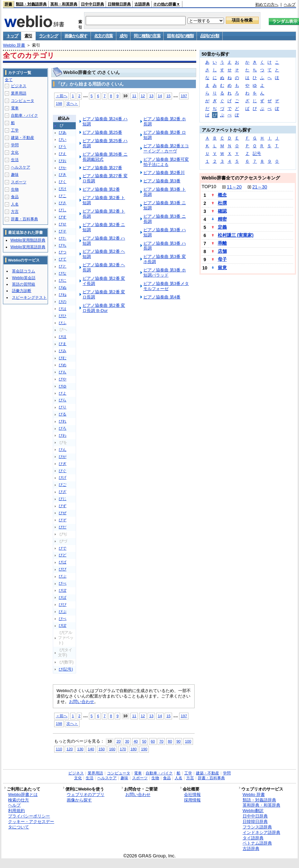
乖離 (222, 243)
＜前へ (62, 96)
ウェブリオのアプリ (86, 795)
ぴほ (63, 337)
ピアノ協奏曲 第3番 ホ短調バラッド (165, 273)
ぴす (63, 217)
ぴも (63, 372)
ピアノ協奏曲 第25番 (102, 132)
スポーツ (19, 182)
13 (151, 96)
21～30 (260, 187)
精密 (222, 219)
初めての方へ (267, 5)
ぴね (63, 295)
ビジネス (19, 86)
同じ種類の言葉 (147, 36)
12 (143, 96)
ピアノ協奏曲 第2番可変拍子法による (166, 162)
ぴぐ (63, 471)
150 (102, 749)
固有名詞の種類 (180, 36)
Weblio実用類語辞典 (28, 240)
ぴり (63, 407)
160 (112, 749)
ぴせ (63, 224)
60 (153, 741)
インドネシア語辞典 (261, 832)
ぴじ (63, 499)
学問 (15, 145)
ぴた (63, 238)
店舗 (222, 251)
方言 (15, 212)
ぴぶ (63, 576)
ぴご (63, 485)
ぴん (63, 450)
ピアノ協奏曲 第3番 (162, 181)
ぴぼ (63, 590)
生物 (15, 189)
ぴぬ (63, 288)
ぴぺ (63, 619)
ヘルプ (290, 5)
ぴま (63, 344)
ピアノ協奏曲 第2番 (101, 189)
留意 (222, 268)
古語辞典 (142, 4)
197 (184, 96)
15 (168, 96)
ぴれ (63, 421)
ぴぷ (63, 612)
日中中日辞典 (92, 4)
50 (144, 741)
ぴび (63, 569)
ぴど (63, 555)
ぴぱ (63, 598)
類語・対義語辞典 (31, 4)
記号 (257, 154)
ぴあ (63, 132)
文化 (15, 152)
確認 (222, 211)
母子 (222, 259)
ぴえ (63, 154)
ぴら (63, 400)
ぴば (63, 562)
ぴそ (63, 231)
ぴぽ (63, 626)
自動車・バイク (24, 115)
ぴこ (63, 196)
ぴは (63, 309)
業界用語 (19, 93)
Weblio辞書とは (23, 795)
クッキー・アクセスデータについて (31, 824)
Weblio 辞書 (14, 45)
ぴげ (63, 478)
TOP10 (209, 187)
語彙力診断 (22, 291)
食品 (15, 197)
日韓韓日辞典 (119, 4)
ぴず (63, 506)
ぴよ (63, 393)
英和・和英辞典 (64, 4)
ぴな (63, 273)
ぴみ (63, 351)
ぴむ (63, 358)
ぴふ (63, 323)
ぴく (63, 182)
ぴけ (63, 189)
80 (170, 741)
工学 (15, 130)
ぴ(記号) (66, 669)
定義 (222, 227)
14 (160, 96)
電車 (15, 108)
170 (123, 749)
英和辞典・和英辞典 (261, 805)
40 (136, 741)
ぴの (63, 302)
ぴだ (63, 527)
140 (91, 749)
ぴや (63, 379)
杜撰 (222, 203)
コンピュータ (23, 101)
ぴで (63, 548)
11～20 (234, 187)
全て (9, 80)
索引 (28, 36)
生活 (15, 160)
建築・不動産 (23, 138)
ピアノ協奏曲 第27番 (102, 168)
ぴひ (63, 316)
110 (59, 749)
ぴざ (63, 492)
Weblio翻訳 (253, 811)
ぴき (63, 175)
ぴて (63, 259)
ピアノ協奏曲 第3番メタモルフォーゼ (166, 286)
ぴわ (63, 435)
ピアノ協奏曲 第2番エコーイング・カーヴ (166, 148)
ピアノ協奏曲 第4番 (162, 297)
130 (80, 749)
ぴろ (63, 428)
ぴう (63, 147)
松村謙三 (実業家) (236, 235)
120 (69, 749)
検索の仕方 (19, 800)
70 (161, 741)
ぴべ (63, 583)
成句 (123, 36)
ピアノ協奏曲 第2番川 (164, 173)
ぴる (63, 414)
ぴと (63, 266)
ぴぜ (63, 513)
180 (134, 749)
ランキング (48, 36)
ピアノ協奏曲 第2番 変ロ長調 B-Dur (104, 308)
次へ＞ (72, 103)
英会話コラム (24, 271)
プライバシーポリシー (29, 816)
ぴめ (63, 365)
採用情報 (192, 800)
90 (179, 741)
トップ (12, 36)
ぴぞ (63, 520)
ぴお (63, 161)
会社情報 (192, 795)
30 (127, 741)
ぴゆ (63, 386)
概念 (222, 195)
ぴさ (63, 203)
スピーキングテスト (29, 297)
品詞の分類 (210, 36)
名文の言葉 (104, 36)
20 (118, 741)
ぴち (63, 245)
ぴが (63, 457)
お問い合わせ (82, 702)
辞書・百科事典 (24, 219)
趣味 (15, 175)
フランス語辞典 (257, 827)
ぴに (63, 280)
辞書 (8, 4)
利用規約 (16, 811)
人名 (15, 204)
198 (59, 103)
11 (134, 96)
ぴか (63, 168)
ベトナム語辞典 (257, 843)
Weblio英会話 (24, 278)
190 (144, 749)
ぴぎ (63, 464)
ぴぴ (63, 605)
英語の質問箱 (24, 284)
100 (188, 741)
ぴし (63, 210)
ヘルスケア (21, 167)
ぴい (63, 140)
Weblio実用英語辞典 (28, 247)
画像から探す (76, 36)
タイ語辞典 (253, 838)
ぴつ (63, 252)
